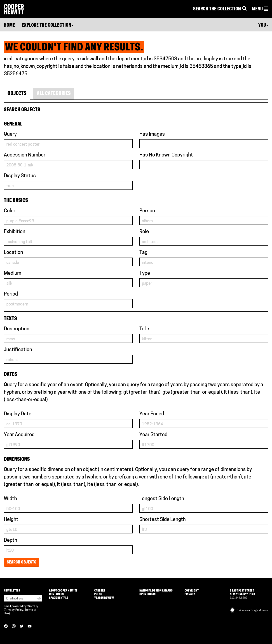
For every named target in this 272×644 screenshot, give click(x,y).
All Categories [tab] (54, 94)
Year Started (153, 435)
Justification (18, 350)
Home (9, 26)
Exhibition (15, 232)
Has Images (152, 134)
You (263, 26)
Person (147, 211)
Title (144, 329)
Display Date (18, 414)
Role (144, 232)
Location (13, 253)
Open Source (148, 594)
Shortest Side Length (163, 520)
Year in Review (104, 598)
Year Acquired (19, 435)
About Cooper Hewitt (63, 591)
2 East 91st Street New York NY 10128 (242, 593)
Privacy (190, 594)
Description (17, 329)
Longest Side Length (162, 499)
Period (11, 294)
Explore (48, 26)
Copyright (192, 591)
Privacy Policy (14, 610)
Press (98, 594)
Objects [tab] (17, 94)
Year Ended (152, 414)
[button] (260, 9)
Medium (13, 273)
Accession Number (25, 155)
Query (10, 134)
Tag (143, 253)
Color (10, 211)
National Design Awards (156, 591)
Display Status (20, 176)
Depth (11, 541)
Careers (100, 591)
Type (145, 273)
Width (10, 499)
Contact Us (56, 594)
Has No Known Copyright (166, 155)
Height (11, 520)
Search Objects (22, 562)
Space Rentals (59, 598)
